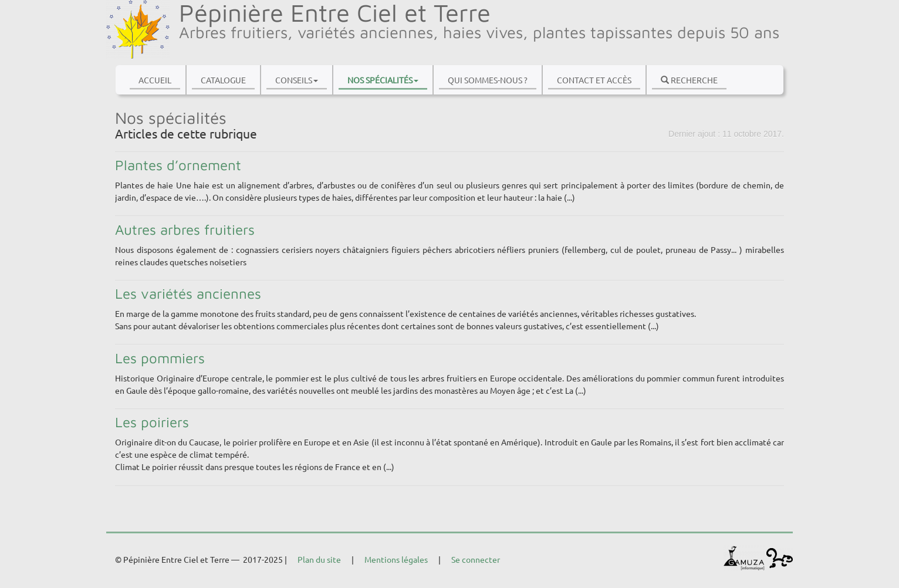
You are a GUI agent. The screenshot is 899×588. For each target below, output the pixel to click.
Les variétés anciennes (188, 293)
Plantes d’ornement (178, 165)
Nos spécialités (383, 80)
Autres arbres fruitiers (185, 229)
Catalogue (223, 80)
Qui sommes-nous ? (488, 80)
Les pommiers (160, 358)
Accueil (155, 80)
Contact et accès (594, 80)
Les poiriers (152, 422)
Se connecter (476, 559)
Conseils (297, 80)
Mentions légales (396, 559)
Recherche (689, 80)
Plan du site (319, 559)
